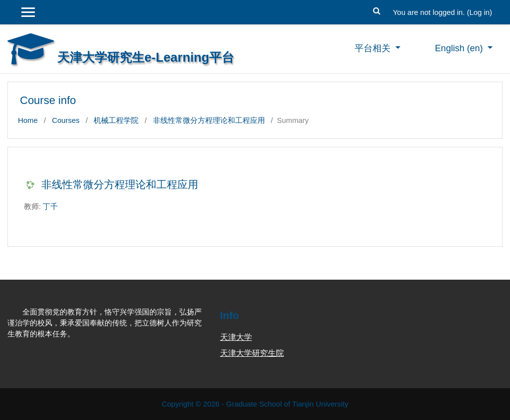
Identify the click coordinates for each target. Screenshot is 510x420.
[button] (377, 9)
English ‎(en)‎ (460, 48)
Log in (479, 12)
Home (28, 120)
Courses (66, 120)
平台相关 (374, 48)
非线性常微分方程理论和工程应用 (209, 120)
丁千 (50, 206)
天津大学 (236, 337)
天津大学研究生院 (252, 353)
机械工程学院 (116, 120)
